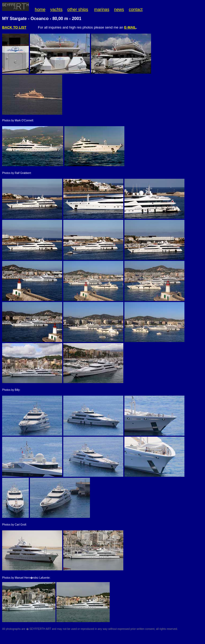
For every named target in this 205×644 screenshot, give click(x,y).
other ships (78, 9)
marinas (102, 9)
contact (136, 9)
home (40, 9)
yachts (56, 9)
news (119, 9)
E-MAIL (130, 27)
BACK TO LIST (14, 27)
